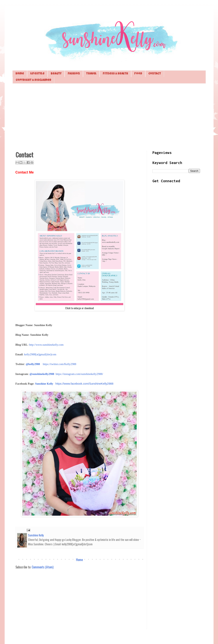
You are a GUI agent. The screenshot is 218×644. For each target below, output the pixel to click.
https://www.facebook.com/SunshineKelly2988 (84, 384)
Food (138, 74)
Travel (91, 74)
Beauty (56, 74)
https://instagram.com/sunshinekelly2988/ (79, 374)
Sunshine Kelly (44, 384)
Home (20, 74)
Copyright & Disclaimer (33, 80)
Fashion (74, 74)
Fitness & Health (115, 74)
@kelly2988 (33, 364)
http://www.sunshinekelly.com (46, 345)
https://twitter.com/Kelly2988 (59, 364)
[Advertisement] (109, 117)
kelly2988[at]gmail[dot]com (40, 354)
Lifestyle (37, 74)
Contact (155, 74)
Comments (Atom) (43, 567)
